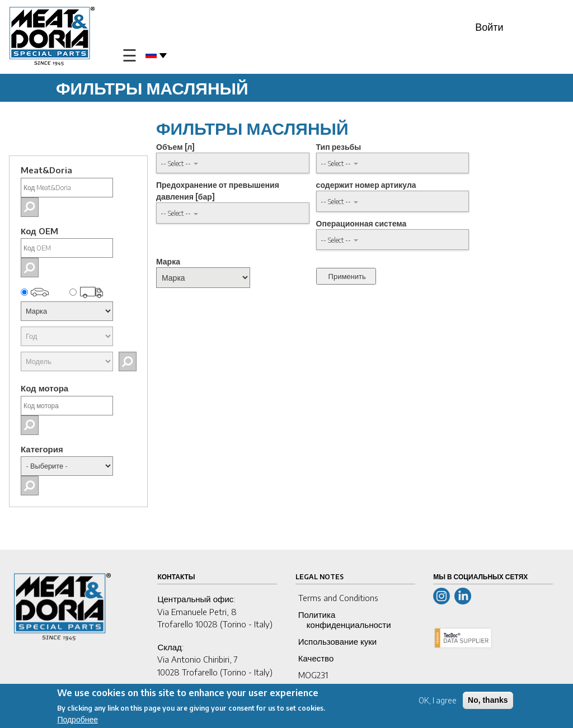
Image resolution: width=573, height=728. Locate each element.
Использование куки (337, 641)
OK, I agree (438, 702)
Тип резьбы (339, 147)
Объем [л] (175, 147)
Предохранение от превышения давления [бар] (218, 191)
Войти (489, 27)
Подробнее (78, 722)
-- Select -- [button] (176, 163)
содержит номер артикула (366, 185)
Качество (316, 658)
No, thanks (488, 702)
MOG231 (313, 675)
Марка (168, 261)
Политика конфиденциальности (345, 620)
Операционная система (361, 223)
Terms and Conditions (338, 598)
